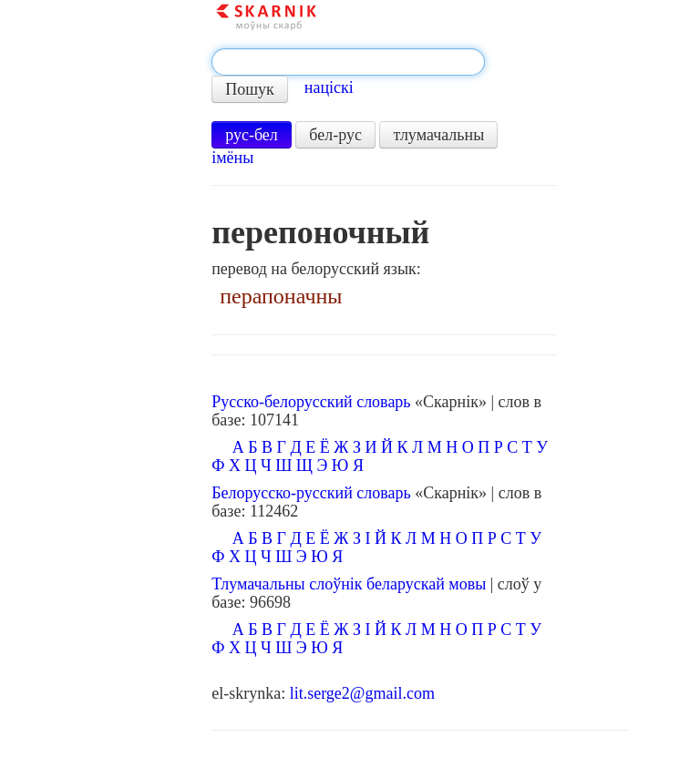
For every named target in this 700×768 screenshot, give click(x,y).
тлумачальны (438, 135)
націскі (329, 87)
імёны (232, 158)
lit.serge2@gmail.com (362, 693)
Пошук (250, 89)
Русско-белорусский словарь (311, 402)
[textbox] (348, 62)
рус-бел (252, 135)
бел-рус (335, 135)
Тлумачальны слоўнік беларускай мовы (349, 584)
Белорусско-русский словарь (311, 493)
